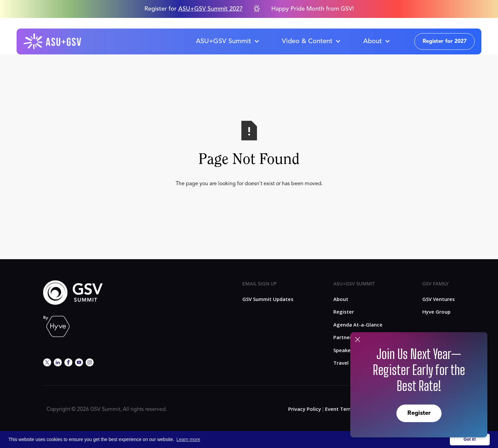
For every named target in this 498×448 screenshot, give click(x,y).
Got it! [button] (470, 439)
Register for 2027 (445, 41)
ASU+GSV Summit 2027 (210, 9)
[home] (53, 41)
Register (419, 413)
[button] (227, 41)
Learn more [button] (189, 439)
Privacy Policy (305, 409)
